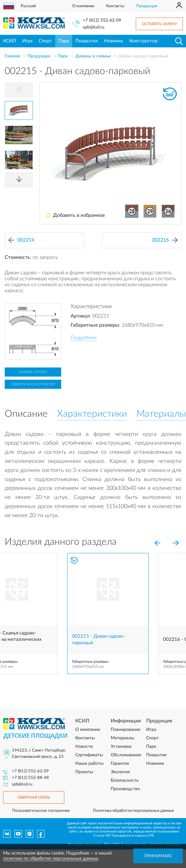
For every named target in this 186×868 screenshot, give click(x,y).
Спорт (45, 41)
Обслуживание (126, 755)
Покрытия (86, 41)
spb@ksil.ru (94, 27)
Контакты (115, 6)
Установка (121, 747)
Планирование (125, 730)
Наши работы (89, 764)
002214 (21, 240)
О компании (83, 6)
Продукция (147, 6)
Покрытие (156, 755)
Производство (125, 789)
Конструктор (143, 41)
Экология (120, 772)
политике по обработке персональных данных (51, 859)
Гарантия (120, 764)
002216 (165, 240)
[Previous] (19, 90)
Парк (64, 41)
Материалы (122, 738)
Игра (27, 41)
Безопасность (125, 780)
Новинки (113, 41)
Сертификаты (89, 755)
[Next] (19, 180)
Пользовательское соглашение (41, 811)
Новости (84, 747)
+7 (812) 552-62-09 (102, 20)
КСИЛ (10, 41)
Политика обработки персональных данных (133, 811)
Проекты (84, 772)
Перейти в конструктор (33, 384)
